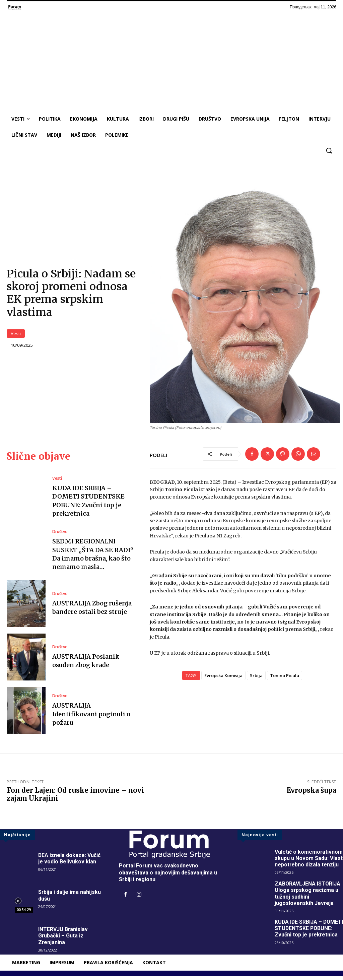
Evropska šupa (312, 794)
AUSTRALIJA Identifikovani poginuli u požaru (91, 718)
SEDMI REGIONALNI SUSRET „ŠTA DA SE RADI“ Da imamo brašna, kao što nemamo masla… (93, 558)
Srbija (256, 679)
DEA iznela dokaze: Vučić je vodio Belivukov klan (70, 862)
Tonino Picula (285, 679)
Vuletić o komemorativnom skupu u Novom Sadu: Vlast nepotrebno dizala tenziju (309, 862)
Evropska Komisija (223, 679)
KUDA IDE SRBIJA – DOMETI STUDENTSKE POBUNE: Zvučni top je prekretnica (88, 505)
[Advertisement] (171, 61)
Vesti (16, 336)
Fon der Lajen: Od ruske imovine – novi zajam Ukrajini (75, 798)
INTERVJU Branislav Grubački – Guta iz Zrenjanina (63, 940)
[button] (329, 150)
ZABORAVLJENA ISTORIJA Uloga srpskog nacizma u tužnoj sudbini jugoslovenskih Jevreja (308, 897)
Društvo (60, 536)
